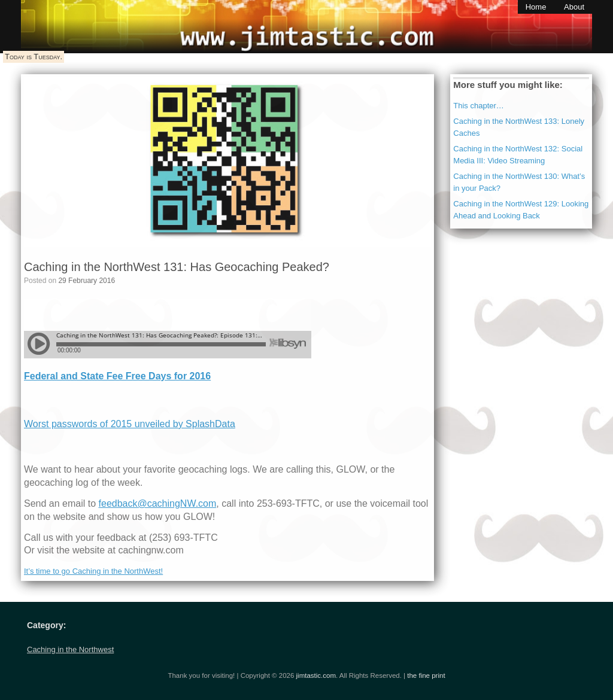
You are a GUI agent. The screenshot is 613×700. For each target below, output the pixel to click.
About (574, 7)
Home (536, 7)
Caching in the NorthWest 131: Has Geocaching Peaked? (177, 267)
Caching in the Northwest (70, 649)
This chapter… (479, 106)
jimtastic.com (316, 675)
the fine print (426, 675)
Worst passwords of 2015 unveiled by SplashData (130, 424)
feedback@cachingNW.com (158, 503)
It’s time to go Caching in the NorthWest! (93, 571)
